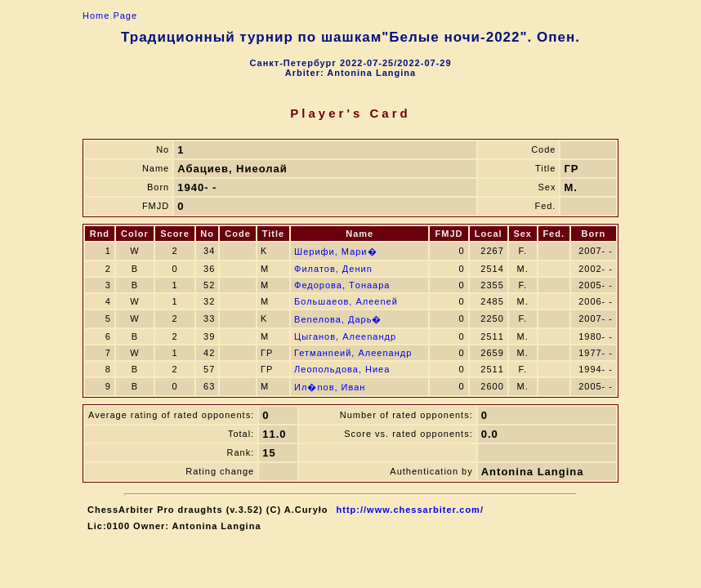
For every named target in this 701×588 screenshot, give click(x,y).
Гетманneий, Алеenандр (353, 353)
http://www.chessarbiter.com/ (410, 510)
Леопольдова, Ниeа (342, 369)
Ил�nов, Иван (330, 387)
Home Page (110, 16)
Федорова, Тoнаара (342, 285)
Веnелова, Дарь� (338, 319)
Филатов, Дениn (333, 269)
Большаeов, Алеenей (346, 301)
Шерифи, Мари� (335, 252)
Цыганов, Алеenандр (345, 336)
